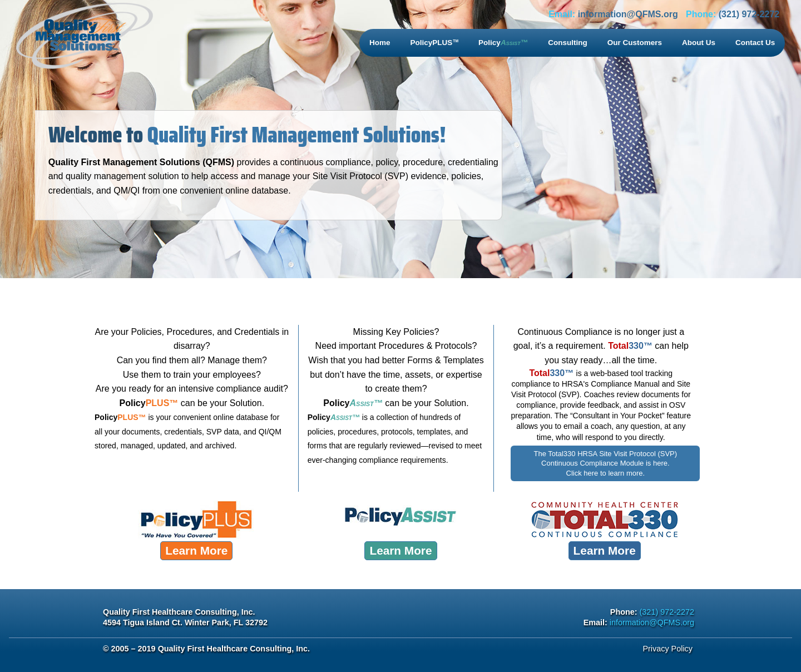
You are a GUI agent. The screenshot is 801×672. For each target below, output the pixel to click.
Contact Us (755, 43)
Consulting (568, 43)
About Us (699, 43)
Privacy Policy (667, 649)
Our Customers (635, 43)
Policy (503, 43)
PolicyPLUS (435, 43)
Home (380, 43)
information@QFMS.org (628, 14)
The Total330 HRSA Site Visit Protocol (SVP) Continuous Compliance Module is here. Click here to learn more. (605, 463)
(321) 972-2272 (749, 14)
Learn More (196, 550)
